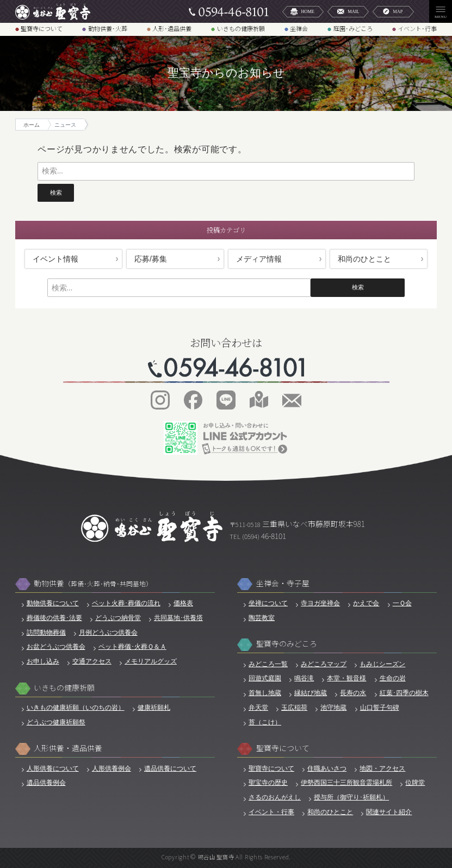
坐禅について (268, 603)
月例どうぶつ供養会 (108, 632)
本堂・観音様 (346, 678)
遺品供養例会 (46, 782)
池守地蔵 (333, 707)
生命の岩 (393, 678)
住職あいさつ (327, 768)
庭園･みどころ (353, 28)
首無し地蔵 (265, 693)
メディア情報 (259, 259)
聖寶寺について (42, 28)
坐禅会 (299, 28)
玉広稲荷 (294, 707)
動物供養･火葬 (108, 28)
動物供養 (93, 583)
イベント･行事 (417, 28)
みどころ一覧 (268, 664)
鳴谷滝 (304, 678)
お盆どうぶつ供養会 (56, 646)
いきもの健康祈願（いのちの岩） (76, 707)
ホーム (32, 125)
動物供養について (53, 603)
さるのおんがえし (275, 797)
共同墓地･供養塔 (178, 618)
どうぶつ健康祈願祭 (56, 722)
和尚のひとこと (364, 259)
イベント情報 (55, 259)
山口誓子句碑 (380, 707)
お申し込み (43, 661)
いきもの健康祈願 (241, 28)
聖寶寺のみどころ (287, 644)
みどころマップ (324, 664)
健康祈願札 (154, 707)
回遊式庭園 (265, 678)
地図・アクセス (382, 768)
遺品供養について (170, 768)
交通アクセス (92, 661)
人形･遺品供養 (172, 28)
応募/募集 (151, 259)
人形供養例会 (112, 768)
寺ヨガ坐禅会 (320, 603)
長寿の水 (353, 693)
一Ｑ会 (402, 603)
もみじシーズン (382, 664)
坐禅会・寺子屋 (283, 583)
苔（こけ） (265, 722)
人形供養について (53, 768)
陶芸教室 (262, 618)
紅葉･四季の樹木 (404, 693)
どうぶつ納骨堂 (118, 618)
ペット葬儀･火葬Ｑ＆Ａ (132, 646)
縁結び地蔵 (311, 693)
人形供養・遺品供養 (68, 748)
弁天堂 (258, 707)
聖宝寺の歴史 (268, 782)
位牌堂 (415, 782)
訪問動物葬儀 (46, 632)
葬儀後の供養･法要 (54, 618)
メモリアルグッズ (151, 661)
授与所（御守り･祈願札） (351, 797)
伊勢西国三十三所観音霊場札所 (346, 782)
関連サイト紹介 (389, 812)
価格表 (183, 603)
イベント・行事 (271, 812)
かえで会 (366, 603)
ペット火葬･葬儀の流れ (126, 603)
